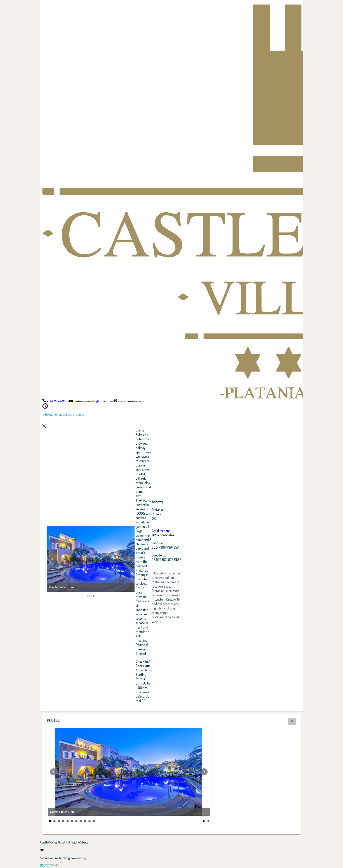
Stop (208, 821)
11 (94, 821)
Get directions (161, 531)
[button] (292, 721)
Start (204, 821)
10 (89, 821)
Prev (53, 559)
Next (129, 559)
